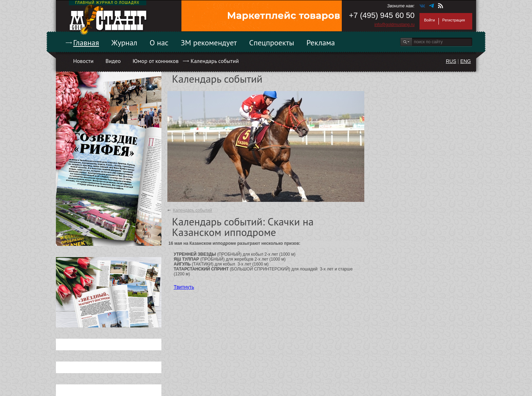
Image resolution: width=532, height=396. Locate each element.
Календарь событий (215, 61)
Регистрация (454, 20)
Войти (430, 20)
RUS (451, 61)
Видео (113, 61)
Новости (83, 61)
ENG (466, 61)
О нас (159, 43)
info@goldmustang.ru (395, 25)
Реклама (321, 43)
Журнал (124, 43)
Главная (86, 43)
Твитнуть (184, 287)
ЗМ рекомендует (209, 43)
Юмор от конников (156, 61)
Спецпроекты (272, 43)
